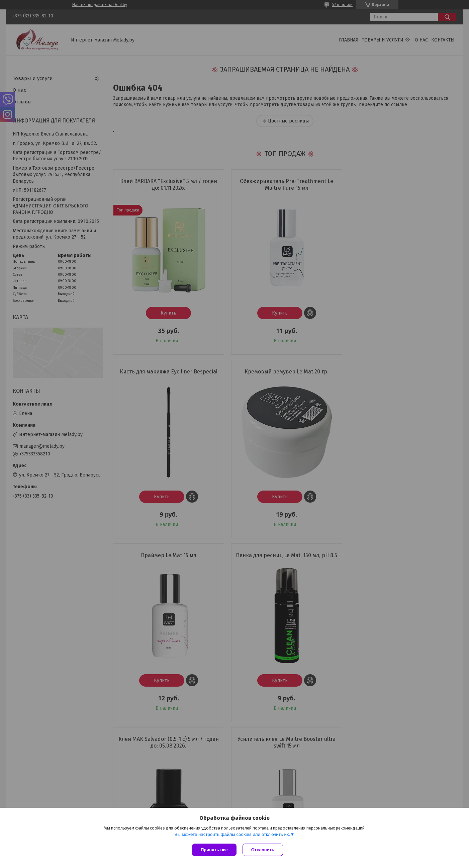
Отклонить (263, 850)
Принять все (214, 850)
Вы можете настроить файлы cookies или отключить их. (232, 835)
